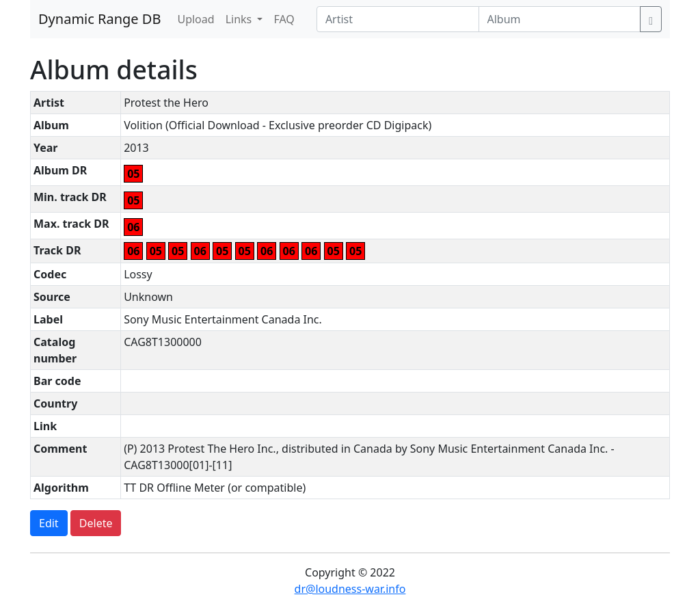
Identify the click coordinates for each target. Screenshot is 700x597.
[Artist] (441, 19)
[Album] (574, 19)
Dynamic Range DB (99, 19)
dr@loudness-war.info (350, 589)
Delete (96, 523)
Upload (196, 19)
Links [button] (240, 19)
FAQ (284, 19)
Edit (49, 523)
